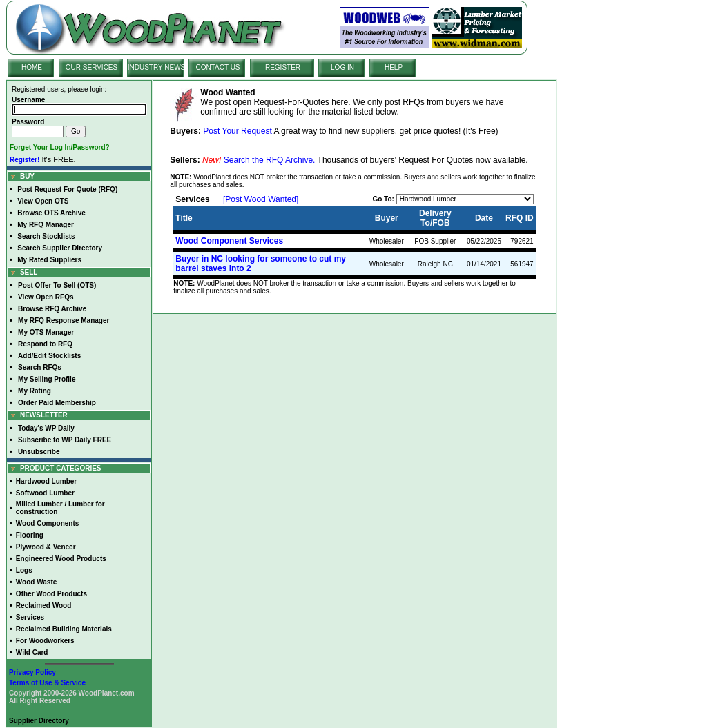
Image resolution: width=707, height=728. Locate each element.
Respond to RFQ (45, 344)
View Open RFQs (46, 297)
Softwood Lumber (45, 493)
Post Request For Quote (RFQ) (67, 189)
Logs (24, 570)
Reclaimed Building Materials (64, 629)
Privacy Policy (32, 672)
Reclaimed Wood (43, 606)
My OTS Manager (46, 332)
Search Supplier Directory (60, 248)
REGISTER (283, 67)
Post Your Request (237, 131)
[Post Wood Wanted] (261, 199)
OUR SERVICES (91, 67)
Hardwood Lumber (46, 481)
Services (30, 617)
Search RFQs (40, 367)
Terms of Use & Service (47, 683)
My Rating (35, 391)
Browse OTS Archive (51, 213)
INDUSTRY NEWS (157, 67)
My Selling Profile (47, 379)
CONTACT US (217, 67)
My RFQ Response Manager (64, 321)
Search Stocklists (46, 236)
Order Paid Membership (57, 403)
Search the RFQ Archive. (270, 160)
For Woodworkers (45, 641)
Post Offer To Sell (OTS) (57, 285)
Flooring (30, 535)
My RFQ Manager (46, 225)
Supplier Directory (39, 721)
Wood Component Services (229, 241)
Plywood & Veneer (46, 547)
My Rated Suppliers (49, 260)
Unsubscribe (39, 452)
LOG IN (342, 67)
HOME (32, 67)
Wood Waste (36, 582)
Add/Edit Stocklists (49, 356)
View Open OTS (43, 201)
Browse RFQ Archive (52, 309)
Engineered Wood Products (61, 559)
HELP (394, 67)
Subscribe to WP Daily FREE (65, 440)
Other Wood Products (51, 594)
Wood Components (47, 523)
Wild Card (32, 652)
